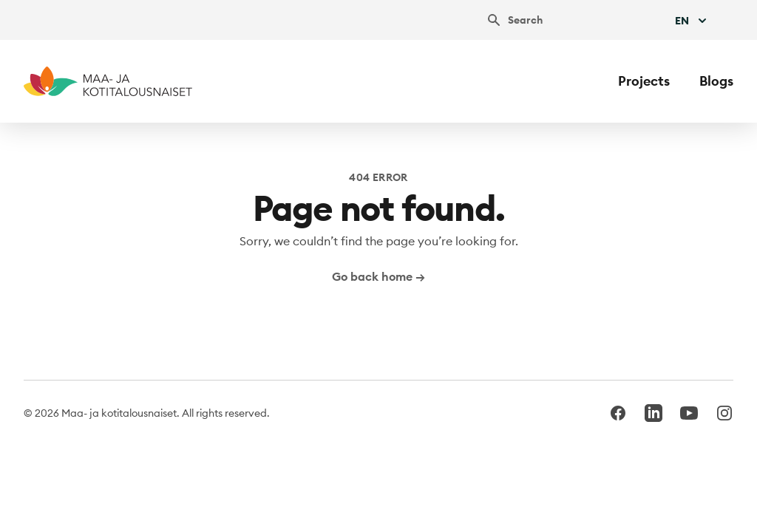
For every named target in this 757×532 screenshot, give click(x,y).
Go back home (378, 276)
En (692, 21)
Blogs (716, 81)
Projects (644, 81)
